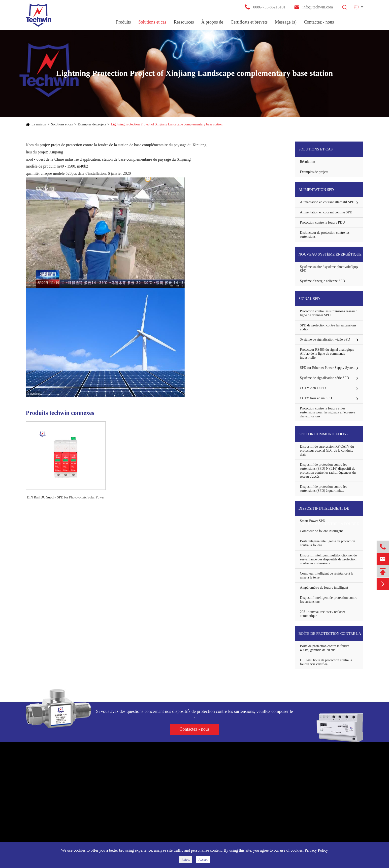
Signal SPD (309, 299)
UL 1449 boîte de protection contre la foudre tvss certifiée (326, 662)
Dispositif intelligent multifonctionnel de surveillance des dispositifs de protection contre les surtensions (328, 559)
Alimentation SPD (316, 190)
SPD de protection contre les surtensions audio (328, 327)
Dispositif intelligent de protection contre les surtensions (329, 600)
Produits (124, 22)
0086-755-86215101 (265, 7)
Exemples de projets (92, 124)
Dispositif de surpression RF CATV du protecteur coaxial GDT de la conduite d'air (327, 450)
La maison (39, 124)
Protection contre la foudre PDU (322, 222)
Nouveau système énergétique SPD (330, 257)
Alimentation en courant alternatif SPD (327, 202)
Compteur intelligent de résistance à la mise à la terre (327, 575)
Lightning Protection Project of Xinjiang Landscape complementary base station (167, 124)
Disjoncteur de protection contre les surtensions (325, 235)
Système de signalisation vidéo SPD (325, 339)
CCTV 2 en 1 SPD (313, 388)
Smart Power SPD (313, 521)
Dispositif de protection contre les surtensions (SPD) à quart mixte (324, 489)
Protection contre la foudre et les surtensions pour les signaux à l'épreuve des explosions (327, 412)
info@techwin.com (313, 7)
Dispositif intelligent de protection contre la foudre (329, 511)
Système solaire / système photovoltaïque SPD (329, 269)
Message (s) (286, 22)
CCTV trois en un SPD (316, 398)
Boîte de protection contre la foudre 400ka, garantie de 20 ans (325, 648)
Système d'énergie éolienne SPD (323, 281)
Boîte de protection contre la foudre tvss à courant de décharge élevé (330, 636)
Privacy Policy (316, 850)
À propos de (212, 22)
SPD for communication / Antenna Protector (323, 437)
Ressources (184, 22)
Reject (185, 859)
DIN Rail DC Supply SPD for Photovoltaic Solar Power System (66, 498)
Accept (203, 859)
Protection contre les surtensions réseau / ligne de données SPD (328, 313)
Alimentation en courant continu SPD (326, 212)
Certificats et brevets (249, 22)
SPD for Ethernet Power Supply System (328, 368)
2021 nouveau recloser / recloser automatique (323, 614)
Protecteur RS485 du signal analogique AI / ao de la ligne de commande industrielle (327, 354)
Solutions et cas (152, 22)
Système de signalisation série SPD (324, 378)
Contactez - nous (319, 22)
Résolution (308, 162)
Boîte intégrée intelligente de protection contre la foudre (327, 543)
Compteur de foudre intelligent (321, 531)
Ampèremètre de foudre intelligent (324, 588)
